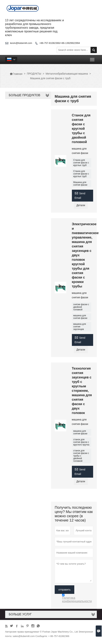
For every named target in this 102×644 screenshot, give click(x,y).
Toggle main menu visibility (92, 58)
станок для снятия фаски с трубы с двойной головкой (81, 456)
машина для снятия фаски (80, 317)
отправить (64, 590)
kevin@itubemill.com (21, 43)
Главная (16, 74)
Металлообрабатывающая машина (67, 74)
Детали (81, 205)
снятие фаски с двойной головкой (81, 307)
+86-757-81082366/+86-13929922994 (60, 43)
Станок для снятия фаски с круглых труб (81, 174)
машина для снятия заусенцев (80, 327)
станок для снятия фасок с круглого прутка (81, 442)
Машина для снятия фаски (80, 184)
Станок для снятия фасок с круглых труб (81, 163)
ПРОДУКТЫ (34, 74)
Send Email (80, 195)
